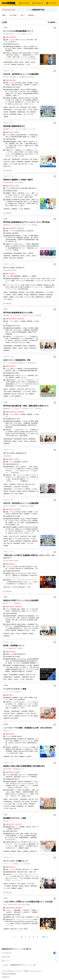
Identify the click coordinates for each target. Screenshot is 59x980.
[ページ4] (33, 937)
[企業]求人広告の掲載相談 (9, 974)
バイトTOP (5, 965)
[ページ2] (26, 937)
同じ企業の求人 (7, 170)
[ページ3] (29, 937)
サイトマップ (19, 971)
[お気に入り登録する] (55, 28)
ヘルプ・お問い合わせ (8, 971)
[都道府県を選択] (15, 10)
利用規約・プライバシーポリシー (33, 971)
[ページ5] (37, 937)
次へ (44, 937)
